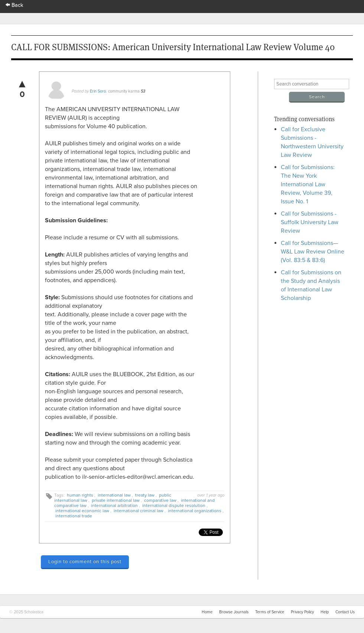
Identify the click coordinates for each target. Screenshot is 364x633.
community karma (124, 91)
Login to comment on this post (85, 562)
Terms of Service (270, 612)
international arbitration (114, 506)
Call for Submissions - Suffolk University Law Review (310, 222)
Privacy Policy (302, 612)
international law (114, 495)
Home (207, 612)
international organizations (195, 511)
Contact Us (345, 612)
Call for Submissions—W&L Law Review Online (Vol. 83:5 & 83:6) (313, 252)
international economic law (82, 511)
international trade (74, 516)
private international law (116, 500)
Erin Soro (98, 91)
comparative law (160, 500)
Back (14, 5)
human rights (80, 495)
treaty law (145, 495)
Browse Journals (234, 612)
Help (325, 612)
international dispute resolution (174, 506)
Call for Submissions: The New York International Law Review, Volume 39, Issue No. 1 (308, 184)
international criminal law (139, 511)
